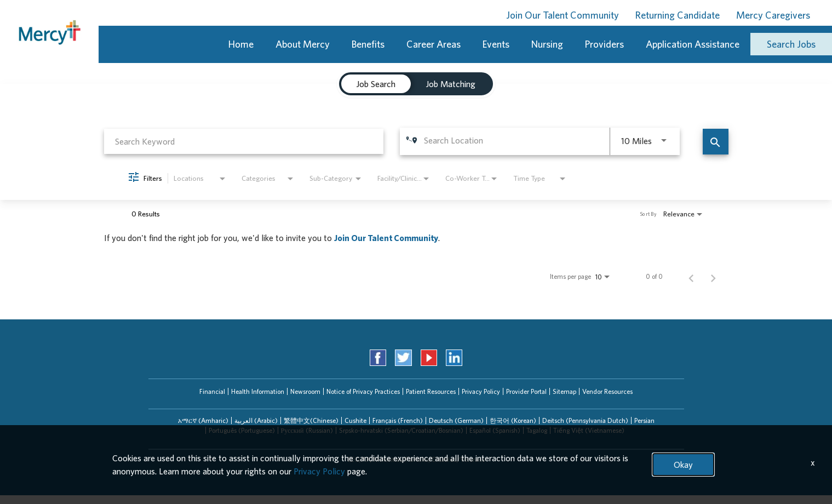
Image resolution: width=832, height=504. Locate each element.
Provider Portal (526, 391)
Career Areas (434, 44)
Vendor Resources (607, 391)
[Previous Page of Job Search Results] (691, 277)
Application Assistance (693, 44)
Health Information (258, 391)
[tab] (376, 84)
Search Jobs (791, 44)
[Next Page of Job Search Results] (713, 277)
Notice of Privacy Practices (363, 391)
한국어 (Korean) (513, 420)
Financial (212, 391)
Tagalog (537, 430)
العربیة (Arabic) (256, 420)
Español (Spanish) (495, 430)
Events (496, 44)
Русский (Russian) (307, 430)
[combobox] (244, 141)
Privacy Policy (481, 391)
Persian (644, 420)
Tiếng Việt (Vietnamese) (589, 430)
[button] (203, 421)
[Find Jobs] (716, 142)
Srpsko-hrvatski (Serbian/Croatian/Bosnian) (401, 430)
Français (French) (398, 420)
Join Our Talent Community (563, 15)
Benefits (368, 44)
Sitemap (564, 391)
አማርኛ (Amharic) (203, 420)
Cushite (355, 420)
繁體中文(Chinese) (311, 420)
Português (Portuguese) (242, 430)
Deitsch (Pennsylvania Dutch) (585, 420)
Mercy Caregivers (773, 15)
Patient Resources (431, 391)
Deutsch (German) (456, 420)
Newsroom (305, 391)
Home (241, 44)
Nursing (547, 44)
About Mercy (303, 44)
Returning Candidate (678, 15)
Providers (604, 44)
